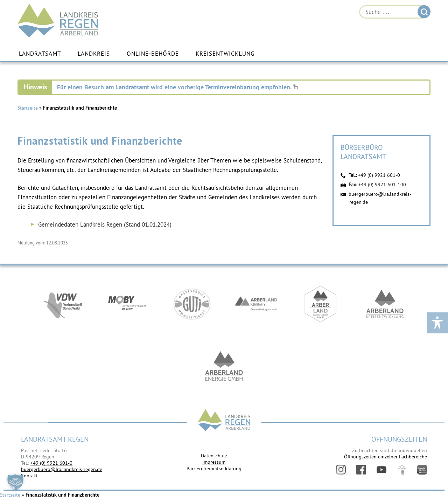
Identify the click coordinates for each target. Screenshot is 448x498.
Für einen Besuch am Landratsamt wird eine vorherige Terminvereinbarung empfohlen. (178, 87)
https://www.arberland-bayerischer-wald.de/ (321, 304)
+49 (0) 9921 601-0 (379, 175)
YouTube (381, 470)
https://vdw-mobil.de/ (63, 304)
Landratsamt (40, 54)
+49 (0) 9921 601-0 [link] (51, 463)
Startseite (28, 108)
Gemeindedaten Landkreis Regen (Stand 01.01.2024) (105, 224)
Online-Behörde (153, 54)
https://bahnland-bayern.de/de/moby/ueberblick (127, 304)
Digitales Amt (402, 470)
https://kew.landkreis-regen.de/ (385, 304)
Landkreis (94, 54)
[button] (15, 483)
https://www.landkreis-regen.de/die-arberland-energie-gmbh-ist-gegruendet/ (224, 367)
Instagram (341, 470)
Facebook (361, 470)
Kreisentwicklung (225, 54)
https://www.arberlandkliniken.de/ (256, 304)
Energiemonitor (422, 470)
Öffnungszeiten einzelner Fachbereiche (386, 457)
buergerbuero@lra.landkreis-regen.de (62, 469)
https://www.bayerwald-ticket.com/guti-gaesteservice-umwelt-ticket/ (192, 304)
